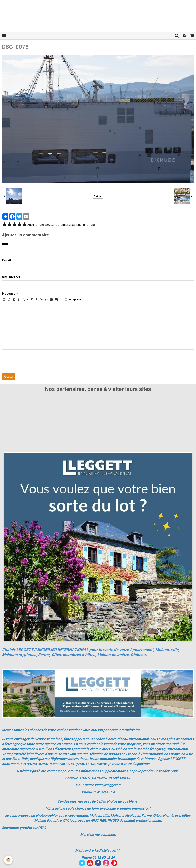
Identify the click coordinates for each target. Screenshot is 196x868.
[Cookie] (8, 860)
